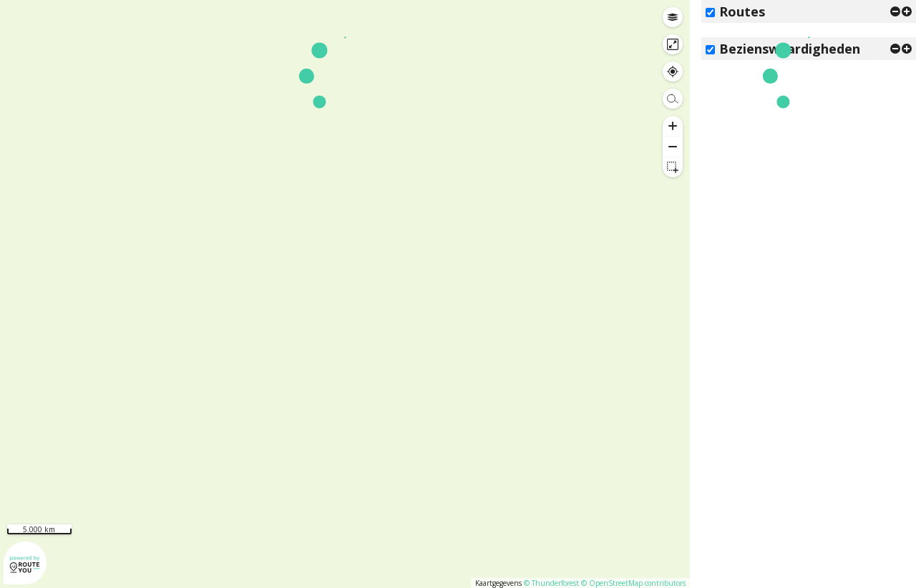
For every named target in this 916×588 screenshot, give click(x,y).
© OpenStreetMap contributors (633, 583)
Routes (742, 11)
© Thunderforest (551, 583)
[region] (345, 294)
